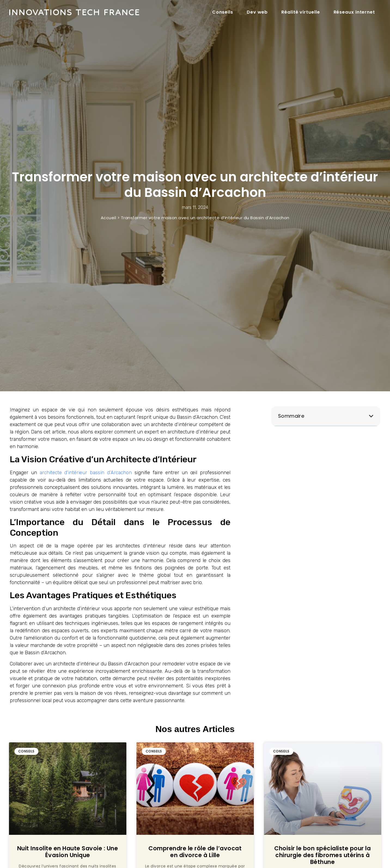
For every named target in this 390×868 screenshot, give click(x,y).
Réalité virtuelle (301, 12)
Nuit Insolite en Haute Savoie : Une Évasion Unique (68, 852)
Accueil (109, 218)
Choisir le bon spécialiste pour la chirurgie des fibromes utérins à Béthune (322, 855)
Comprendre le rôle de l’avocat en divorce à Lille (195, 852)
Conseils (223, 12)
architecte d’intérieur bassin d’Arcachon (86, 473)
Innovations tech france (74, 12)
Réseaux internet (354, 12)
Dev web (257, 12)
